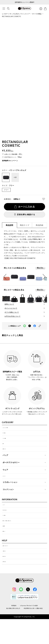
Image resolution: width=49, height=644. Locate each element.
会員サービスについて (12, 569)
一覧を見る (39, 268)
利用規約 (14, 635)
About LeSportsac (11, 524)
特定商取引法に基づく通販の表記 (33, 637)
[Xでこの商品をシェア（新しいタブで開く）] (30, 326)
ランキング (7, 486)
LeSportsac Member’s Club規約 (29, 635)
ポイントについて (11, 308)
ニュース (6, 517)
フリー (6, 190)
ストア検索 (7, 531)
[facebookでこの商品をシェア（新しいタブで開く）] (35, 326)
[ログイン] (41, 8)
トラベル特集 (8, 443)
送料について (9, 304)
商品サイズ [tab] (25, 225)
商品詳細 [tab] (39, 225)
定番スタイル (8, 457)
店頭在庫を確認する (26, 214)
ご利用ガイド (8, 576)
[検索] (8, 9)
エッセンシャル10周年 (12, 429)
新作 (4, 450)
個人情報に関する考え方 (13, 637)
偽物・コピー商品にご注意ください (17, 538)
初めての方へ (8, 583)
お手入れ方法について (12, 316)
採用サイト (7, 552)
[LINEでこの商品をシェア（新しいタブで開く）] (25, 326)
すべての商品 (37, 14)
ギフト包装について (12, 312)
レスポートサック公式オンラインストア (16, 14)
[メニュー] (4, 9)
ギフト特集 (7, 436)
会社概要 (6, 545)
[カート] (45, 8)
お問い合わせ (8, 590)
